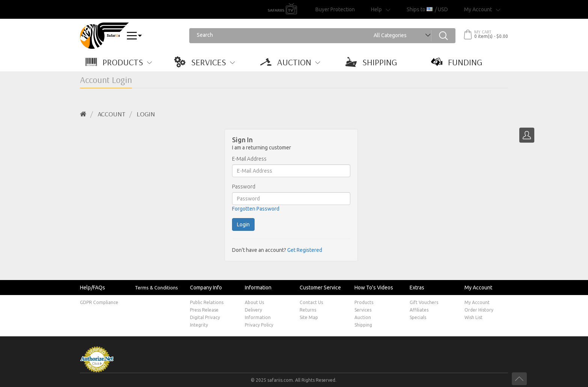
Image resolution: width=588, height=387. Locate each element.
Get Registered (305, 250)
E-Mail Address (249, 159)
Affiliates (419, 310)
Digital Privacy (205, 317)
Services (363, 310)
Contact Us (311, 302)
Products (364, 302)
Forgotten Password (256, 209)
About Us (254, 302)
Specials (418, 317)
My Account (477, 302)
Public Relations (207, 302)
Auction (363, 317)
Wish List (473, 317)
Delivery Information (258, 314)
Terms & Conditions (156, 288)
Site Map (309, 317)
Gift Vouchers (424, 302)
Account (112, 114)
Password (244, 187)
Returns (308, 310)
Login (146, 114)
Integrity (199, 325)
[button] (123, 62)
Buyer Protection (335, 9)
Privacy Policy (259, 325)
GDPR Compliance (99, 302)
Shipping (363, 325)
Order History (479, 310)
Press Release (204, 310)
